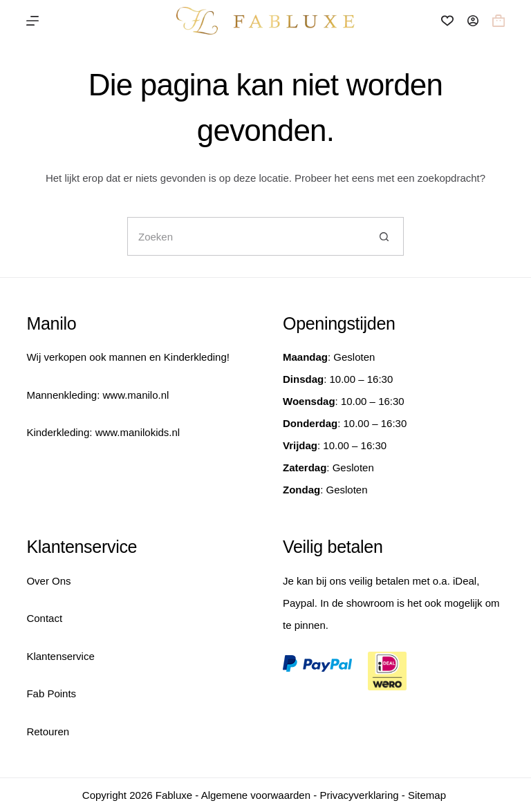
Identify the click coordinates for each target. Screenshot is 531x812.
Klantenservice (60, 656)
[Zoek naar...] (246, 236)
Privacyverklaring (359, 795)
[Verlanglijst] (447, 21)
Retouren (48, 731)
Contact (44, 618)
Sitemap (427, 795)
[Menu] (32, 21)
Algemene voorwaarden (256, 795)
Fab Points (51, 693)
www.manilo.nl (136, 395)
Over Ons (48, 581)
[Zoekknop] (384, 236)
